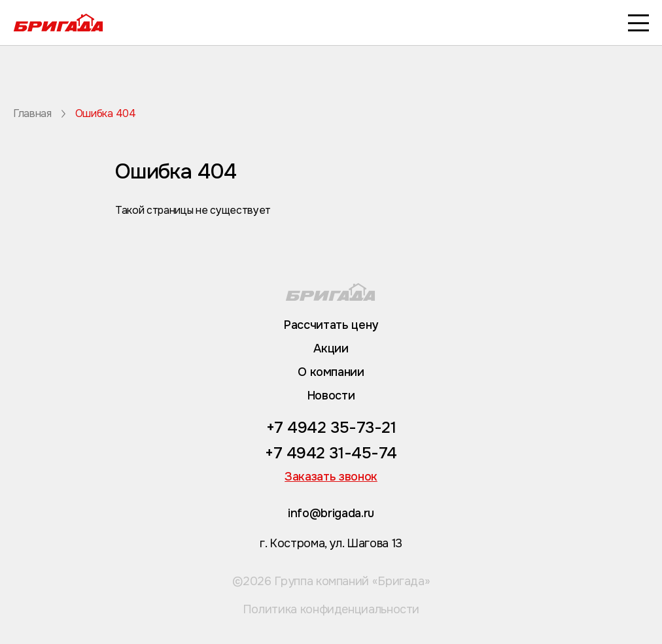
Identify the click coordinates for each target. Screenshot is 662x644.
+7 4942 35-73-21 (331, 428)
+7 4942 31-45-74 (331, 453)
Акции (331, 348)
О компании (331, 372)
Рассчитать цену (331, 325)
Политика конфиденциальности (331, 609)
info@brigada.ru (331, 513)
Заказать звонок (331, 477)
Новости (331, 396)
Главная (32, 114)
